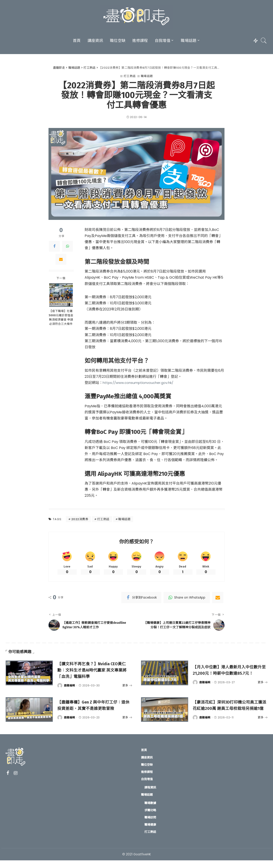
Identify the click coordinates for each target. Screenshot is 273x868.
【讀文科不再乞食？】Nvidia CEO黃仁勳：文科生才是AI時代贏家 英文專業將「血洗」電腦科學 (94, 675)
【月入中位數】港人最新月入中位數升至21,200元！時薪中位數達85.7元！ (230, 675)
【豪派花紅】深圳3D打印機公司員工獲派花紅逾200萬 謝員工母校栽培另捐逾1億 (230, 711)
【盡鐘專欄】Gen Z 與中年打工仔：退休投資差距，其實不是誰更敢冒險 (95, 711)
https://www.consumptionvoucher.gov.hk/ (140, 383)
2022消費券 (80, 519)
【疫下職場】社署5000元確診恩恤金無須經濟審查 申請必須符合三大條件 (61, 318)
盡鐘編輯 (69, 690)
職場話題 (147, 76)
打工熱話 (130, 76)
